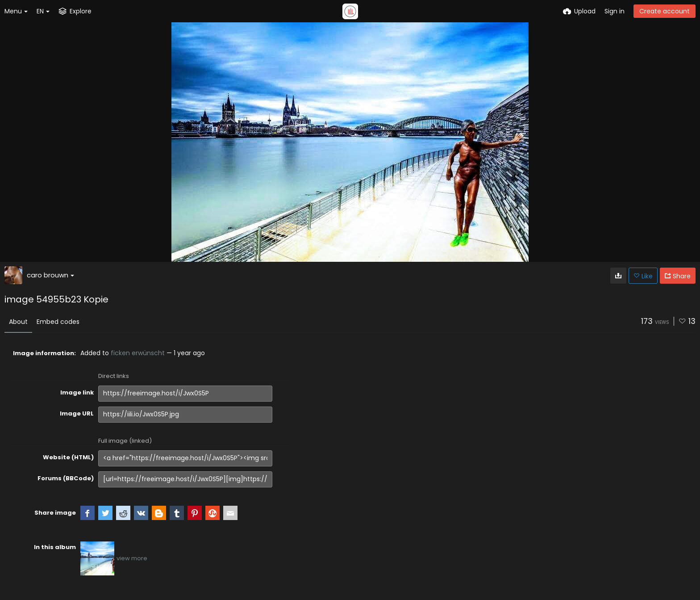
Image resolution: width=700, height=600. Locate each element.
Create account (665, 11)
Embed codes (58, 322)
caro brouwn (50, 275)
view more (132, 558)
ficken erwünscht (138, 353)
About (18, 322)
